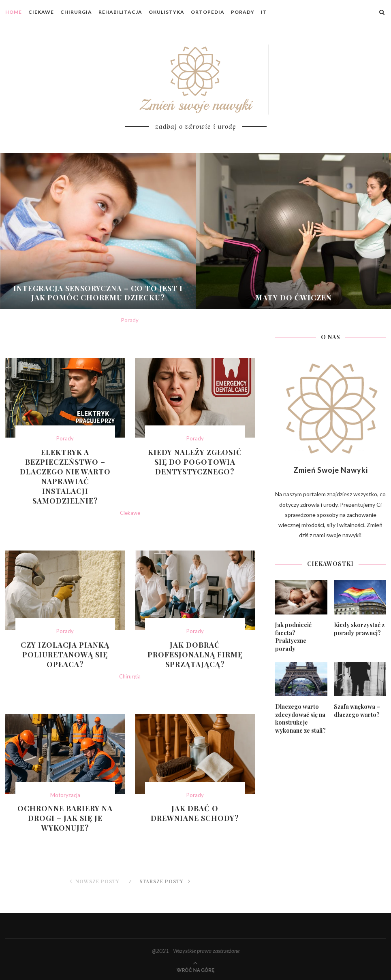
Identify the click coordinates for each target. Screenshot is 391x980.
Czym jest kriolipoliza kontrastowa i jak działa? (130, 695)
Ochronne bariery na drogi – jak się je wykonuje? (65, 818)
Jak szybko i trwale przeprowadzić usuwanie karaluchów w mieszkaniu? (130, 339)
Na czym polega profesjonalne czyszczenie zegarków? (130, 531)
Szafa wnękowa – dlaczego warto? (357, 711)
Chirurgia (76, 12)
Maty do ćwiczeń (294, 298)
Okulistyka (167, 12)
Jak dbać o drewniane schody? (195, 813)
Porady (243, 12)
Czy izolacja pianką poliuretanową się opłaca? (65, 655)
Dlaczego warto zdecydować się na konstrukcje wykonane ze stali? (300, 719)
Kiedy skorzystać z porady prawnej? (359, 629)
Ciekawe (41, 12)
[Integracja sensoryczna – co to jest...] (98, 231)
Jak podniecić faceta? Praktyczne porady (293, 637)
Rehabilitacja (120, 12)
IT (264, 12)
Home (14, 12)
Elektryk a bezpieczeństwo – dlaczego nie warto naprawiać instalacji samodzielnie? (65, 476)
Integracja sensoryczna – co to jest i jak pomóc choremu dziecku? (98, 293)
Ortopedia (208, 12)
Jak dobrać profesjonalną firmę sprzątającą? (195, 655)
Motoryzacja (65, 795)
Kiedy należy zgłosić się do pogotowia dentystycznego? (195, 462)
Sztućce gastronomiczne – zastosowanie (130, 855)
